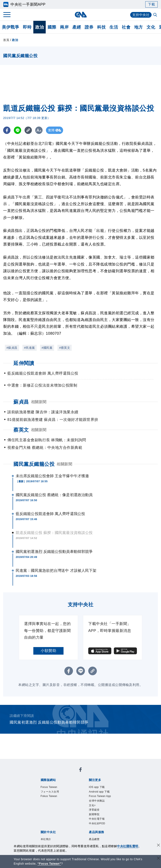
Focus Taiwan (44, 774)
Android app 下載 (71, 785)
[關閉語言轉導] (158, 859)
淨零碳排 (66, 791)
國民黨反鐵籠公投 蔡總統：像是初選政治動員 (54, 495)
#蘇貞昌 (12, 348)
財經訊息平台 (106, 825)
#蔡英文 (65, 348)
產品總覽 (40, 825)
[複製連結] (28, 130)
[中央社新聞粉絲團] (34, 762)
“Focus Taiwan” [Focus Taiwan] (49, 864)
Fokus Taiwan (96, 774)
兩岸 (64, 27)
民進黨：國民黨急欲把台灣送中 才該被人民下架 (56, 571)
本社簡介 (40, 808)
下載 (151, 4)
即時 (27, 27)
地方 (138, 27)
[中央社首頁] (81, 15)
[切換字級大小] (39, 130)
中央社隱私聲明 (128, 846)
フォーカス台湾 (70, 774)
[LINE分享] (18, 130)
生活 (114, 27)
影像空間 (71, 825)
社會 (126, 27)
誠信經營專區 (44, 813)
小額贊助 (48, 651)
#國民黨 (47, 348)
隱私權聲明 (65, 813)
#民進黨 (30, 348)
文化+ (53, 791)
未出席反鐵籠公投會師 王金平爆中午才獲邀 (52, 476)
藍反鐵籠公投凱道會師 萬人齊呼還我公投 (50, 514)
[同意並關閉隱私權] (158, 846)
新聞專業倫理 (114, 808)
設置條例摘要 (90, 808)
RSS (60, 830)
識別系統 (56, 808)
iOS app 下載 (44, 785)
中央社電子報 (101, 791)
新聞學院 (81, 791)
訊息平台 (87, 825)
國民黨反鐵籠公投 (34, 464)
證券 (89, 27)
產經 (77, 27)
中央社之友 (46, 830)
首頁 (6, 40)
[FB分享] (7, 130)
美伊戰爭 (10, 27)
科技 (101, 27)
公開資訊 (71, 808)
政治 (40, 27)
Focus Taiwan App (102, 785)
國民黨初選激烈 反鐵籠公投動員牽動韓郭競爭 (54, 552)
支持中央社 (141, 15)
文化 (151, 27)
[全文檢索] (156, 15)
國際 (52, 27)
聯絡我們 (83, 813)
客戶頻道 (56, 825)
